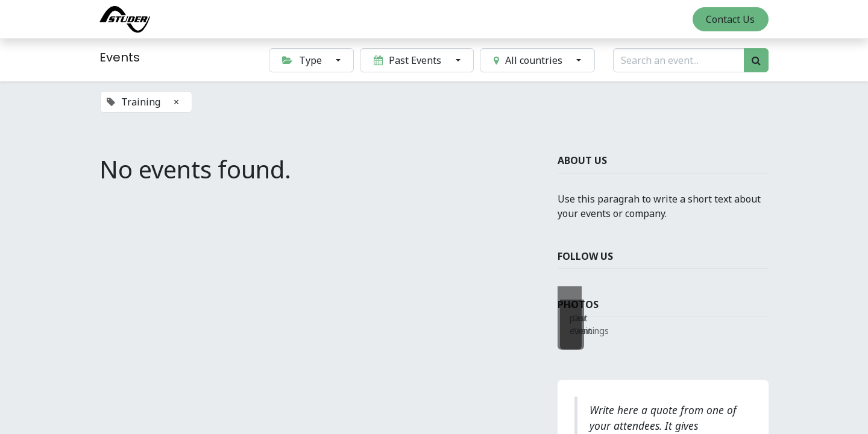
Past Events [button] (409, 60)
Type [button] (303, 60)
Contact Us (730, 19)
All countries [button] (529, 60)
